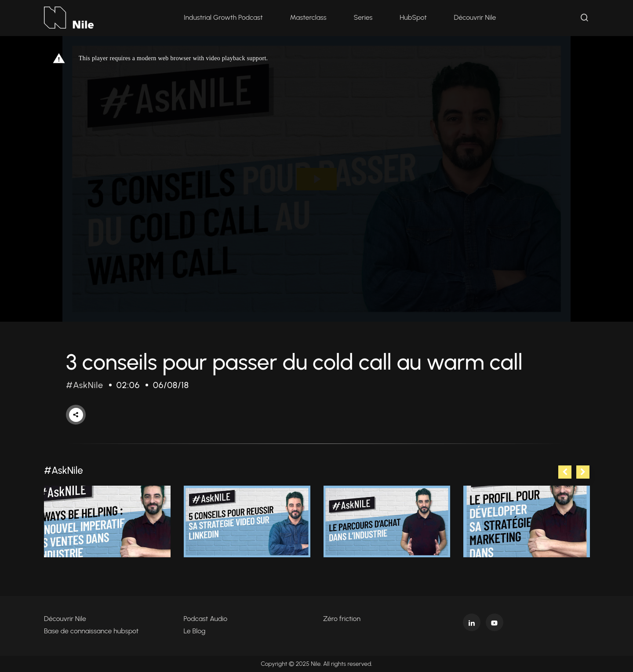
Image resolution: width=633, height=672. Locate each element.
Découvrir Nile (475, 17)
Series (363, 17)
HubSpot (413, 17)
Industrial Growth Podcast (223, 17)
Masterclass (308, 17)
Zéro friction (342, 619)
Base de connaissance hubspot (91, 631)
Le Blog (195, 631)
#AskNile (85, 385)
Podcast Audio (206, 619)
